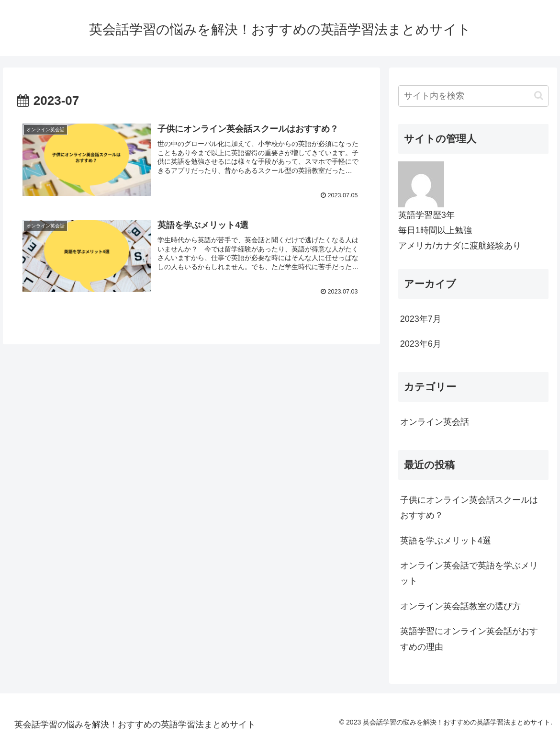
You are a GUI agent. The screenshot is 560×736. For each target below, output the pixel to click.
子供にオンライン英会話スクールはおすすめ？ (469, 508)
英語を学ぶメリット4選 (446, 541)
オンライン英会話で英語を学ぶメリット (469, 573)
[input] (473, 96)
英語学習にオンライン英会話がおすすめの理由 (469, 639)
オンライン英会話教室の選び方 (460, 606)
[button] (539, 96)
